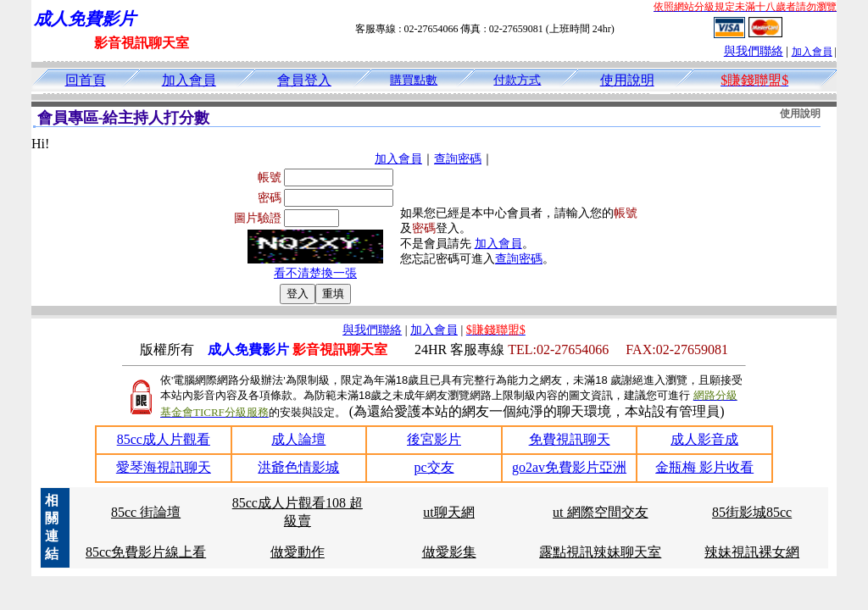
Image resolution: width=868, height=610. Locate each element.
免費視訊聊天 (570, 439)
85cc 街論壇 (146, 512)
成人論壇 (298, 439)
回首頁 (86, 80)
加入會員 (812, 52)
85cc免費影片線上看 (146, 552)
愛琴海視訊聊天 (164, 467)
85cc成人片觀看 (164, 439)
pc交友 (434, 467)
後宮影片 (434, 439)
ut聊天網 (448, 512)
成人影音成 (704, 439)
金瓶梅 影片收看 (704, 467)
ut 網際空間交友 (600, 512)
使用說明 (627, 80)
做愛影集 (449, 552)
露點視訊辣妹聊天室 (600, 552)
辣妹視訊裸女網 (752, 552)
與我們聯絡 (754, 51)
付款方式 (517, 80)
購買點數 (414, 80)
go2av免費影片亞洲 (569, 467)
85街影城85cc (752, 512)
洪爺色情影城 (298, 467)
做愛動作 (298, 552)
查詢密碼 (458, 159)
